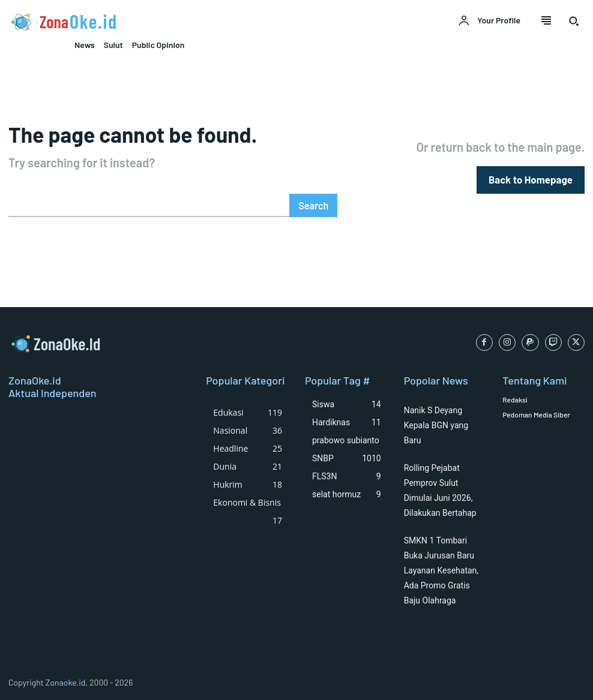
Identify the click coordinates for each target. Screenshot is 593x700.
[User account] (489, 21)
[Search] (314, 205)
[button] (574, 21)
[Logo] (148, 22)
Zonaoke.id (66, 682)
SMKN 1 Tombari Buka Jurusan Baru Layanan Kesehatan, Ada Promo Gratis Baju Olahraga (441, 570)
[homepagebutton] (533, 180)
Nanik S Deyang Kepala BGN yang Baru (436, 425)
